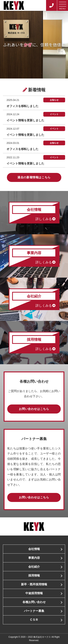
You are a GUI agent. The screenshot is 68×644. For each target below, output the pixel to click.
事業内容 (34, 558)
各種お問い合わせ (34, 602)
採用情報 (34, 576)
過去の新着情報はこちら (34, 177)
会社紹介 (34, 567)
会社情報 (34, 549)
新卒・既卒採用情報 (34, 584)
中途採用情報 (34, 593)
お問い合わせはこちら (34, 409)
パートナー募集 (34, 611)
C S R (34, 620)
